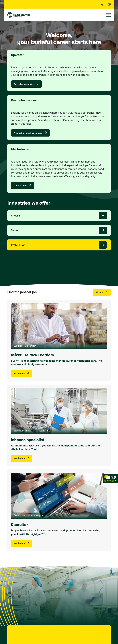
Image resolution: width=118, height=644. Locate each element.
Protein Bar (18, 245)
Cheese (15, 216)
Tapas (15, 230)
